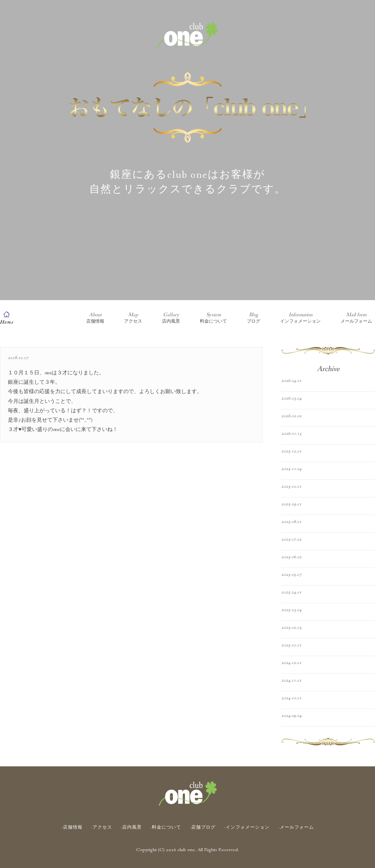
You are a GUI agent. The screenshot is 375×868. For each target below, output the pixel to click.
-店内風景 (131, 827)
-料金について (166, 827)
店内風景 (171, 318)
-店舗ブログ (203, 827)
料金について (213, 318)
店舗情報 (95, 318)
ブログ (253, 318)
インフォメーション (300, 318)
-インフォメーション (247, 827)
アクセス (133, 318)
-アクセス (102, 827)
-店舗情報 (72, 827)
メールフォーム (356, 318)
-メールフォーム (296, 827)
